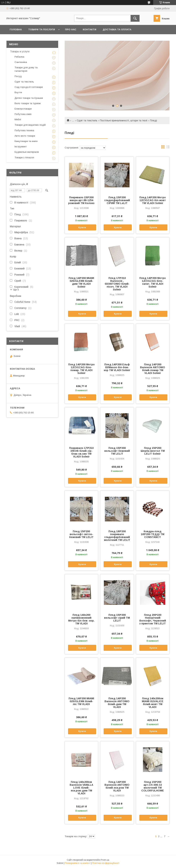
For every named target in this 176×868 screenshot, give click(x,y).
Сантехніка (21, 62)
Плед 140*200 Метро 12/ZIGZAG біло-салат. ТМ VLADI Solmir (153, 282)
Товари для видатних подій (30, 125)
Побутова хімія (23, 114)
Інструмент (21, 147)
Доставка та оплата (117, 29)
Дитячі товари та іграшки (29, 98)
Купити (82, 227)
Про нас (71, 29)
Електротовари (23, 109)
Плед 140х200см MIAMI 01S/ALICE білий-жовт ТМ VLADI (153, 703)
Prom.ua (105, 860)
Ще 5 (16, 290)
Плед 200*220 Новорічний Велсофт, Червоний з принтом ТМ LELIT (153, 619)
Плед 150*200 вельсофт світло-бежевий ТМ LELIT (81, 534)
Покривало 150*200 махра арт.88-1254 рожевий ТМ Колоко (81, 200)
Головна (16, 29)
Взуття (18, 92)
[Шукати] (135, 18)
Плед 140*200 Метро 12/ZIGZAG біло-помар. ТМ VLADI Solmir (81, 369)
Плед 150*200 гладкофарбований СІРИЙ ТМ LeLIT (117, 200)
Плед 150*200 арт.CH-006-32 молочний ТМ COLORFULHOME (153, 786)
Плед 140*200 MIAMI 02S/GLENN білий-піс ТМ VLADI (81, 701)
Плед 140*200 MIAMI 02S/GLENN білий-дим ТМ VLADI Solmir (81, 282)
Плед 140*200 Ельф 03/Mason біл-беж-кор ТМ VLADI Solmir (117, 367)
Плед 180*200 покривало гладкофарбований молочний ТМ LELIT (117, 536)
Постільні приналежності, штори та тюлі (124, 120)
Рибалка (19, 57)
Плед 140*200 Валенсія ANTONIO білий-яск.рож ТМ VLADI (117, 786)
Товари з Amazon (24, 157)
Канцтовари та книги (26, 141)
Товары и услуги (20, 51)
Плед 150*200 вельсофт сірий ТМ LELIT (117, 618)
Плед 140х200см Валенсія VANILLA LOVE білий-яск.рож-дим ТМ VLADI (81, 788)
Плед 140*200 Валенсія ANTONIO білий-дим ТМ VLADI (117, 703)
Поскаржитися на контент (78, 863)
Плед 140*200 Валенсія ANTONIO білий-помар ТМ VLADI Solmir (153, 369)
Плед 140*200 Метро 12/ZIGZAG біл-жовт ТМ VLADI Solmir (153, 200)
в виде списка (168, 148)
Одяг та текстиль (87, 120)
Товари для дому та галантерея (26, 69)
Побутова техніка (24, 130)
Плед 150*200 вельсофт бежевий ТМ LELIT (117, 451)
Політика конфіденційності (106, 863)
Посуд (18, 76)
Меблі (18, 119)
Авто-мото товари (25, 136)
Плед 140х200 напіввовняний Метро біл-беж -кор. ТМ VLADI (81, 619)
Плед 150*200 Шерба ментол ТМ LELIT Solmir (153, 451)
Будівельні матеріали (27, 152)
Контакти (90, 29)
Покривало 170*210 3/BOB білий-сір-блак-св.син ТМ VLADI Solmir (81, 452)
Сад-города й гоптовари (29, 87)
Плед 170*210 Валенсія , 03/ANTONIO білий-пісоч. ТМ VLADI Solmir (117, 284)
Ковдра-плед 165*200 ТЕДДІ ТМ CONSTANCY (153, 534)
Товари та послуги (42, 29)
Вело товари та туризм (28, 103)
